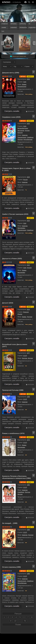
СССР (25, 356)
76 (25, 621)
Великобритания (23, 128)
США (25, 82)
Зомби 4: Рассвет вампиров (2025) (15, 214)
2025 (28, 124)
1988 (28, 397)
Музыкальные (22, 87)
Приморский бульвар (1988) (13, 390)
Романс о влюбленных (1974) (13, 433)
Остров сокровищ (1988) (11, 567)
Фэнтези (20, 139)
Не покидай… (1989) (10, 523)
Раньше (18, 614)
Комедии (25, 135)
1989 (28, 530)
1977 (28, 353)
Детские (30, 358)
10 (15, 621)
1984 (28, 485)
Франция (26, 312)
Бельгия (20, 133)
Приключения (22, 137)
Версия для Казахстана (18, 56)
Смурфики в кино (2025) (11, 117)
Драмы (24, 84)
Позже (18, 625)
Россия (25, 180)
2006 (28, 79)
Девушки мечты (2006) (11, 73)
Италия (27, 131)
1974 (28, 440)
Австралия (21, 131)
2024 (28, 309)
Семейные (30, 137)
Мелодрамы (21, 228)
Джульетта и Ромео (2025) (12, 259)
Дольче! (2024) (8, 303)
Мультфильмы (28, 139)
